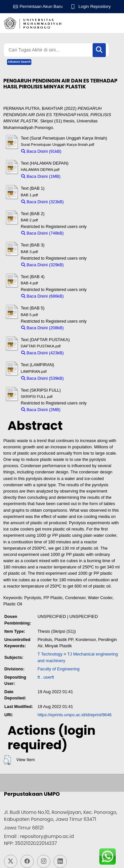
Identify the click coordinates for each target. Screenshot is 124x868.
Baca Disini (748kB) (42, 233)
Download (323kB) (84, 202)
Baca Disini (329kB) (42, 265)
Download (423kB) (84, 353)
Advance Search (19, 62)
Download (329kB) (84, 265)
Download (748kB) (84, 233)
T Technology (50, 654)
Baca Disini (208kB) (42, 328)
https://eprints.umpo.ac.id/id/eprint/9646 (74, 715)
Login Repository (95, 6)
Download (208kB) (84, 328)
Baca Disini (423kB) (42, 353)
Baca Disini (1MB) (41, 176)
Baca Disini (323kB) (42, 202)
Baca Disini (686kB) (42, 296)
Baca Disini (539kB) (42, 378)
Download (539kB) (84, 378)
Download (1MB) (79, 176)
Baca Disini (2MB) (41, 410)
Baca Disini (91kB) (41, 151)
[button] (7, 760)
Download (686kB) (84, 296)
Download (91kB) (81, 151)
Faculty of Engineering (58, 669)
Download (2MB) (79, 410)
